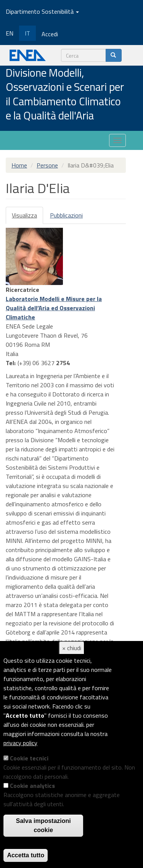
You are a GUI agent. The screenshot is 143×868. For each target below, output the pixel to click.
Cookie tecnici (29, 758)
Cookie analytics (32, 786)
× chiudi (72, 648)
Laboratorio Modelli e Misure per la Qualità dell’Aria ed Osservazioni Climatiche (54, 308)
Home (19, 165)
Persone (47, 165)
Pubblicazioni (66, 215)
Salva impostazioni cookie (43, 825)
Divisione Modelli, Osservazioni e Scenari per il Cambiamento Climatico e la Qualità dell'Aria (65, 95)
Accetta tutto (26, 855)
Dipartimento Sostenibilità (42, 11)
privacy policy (20, 743)
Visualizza (27, 217)
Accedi (50, 34)
